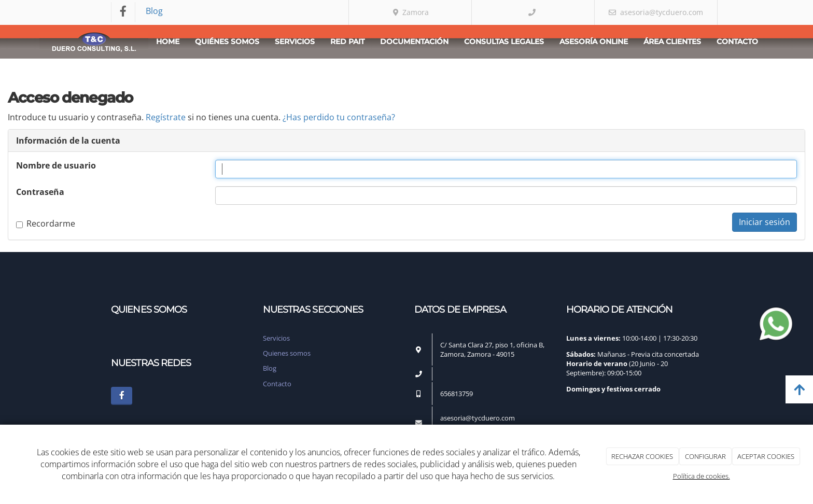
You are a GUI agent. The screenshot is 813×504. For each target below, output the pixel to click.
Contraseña (40, 192)
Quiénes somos (227, 41)
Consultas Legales (504, 41)
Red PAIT (347, 41)
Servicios (295, 41)
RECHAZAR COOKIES (642, 456)
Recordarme (46, 223)
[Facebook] (123, 12)
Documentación (414, 41)
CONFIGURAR (705, 456)
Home (168, 41)
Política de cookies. (702, 476)
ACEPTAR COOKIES (766, 456)
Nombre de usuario (56, 165)
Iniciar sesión (765, 222)
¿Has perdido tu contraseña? (339, 117)
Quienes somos (287, 353)
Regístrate (166, 117)
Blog (154, 11)
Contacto (737, 41)
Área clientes (672, 41)
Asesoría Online (594, 41)
